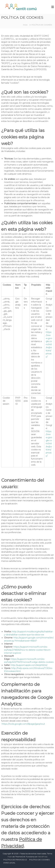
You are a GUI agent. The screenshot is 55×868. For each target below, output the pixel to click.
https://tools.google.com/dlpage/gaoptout (23, 724)
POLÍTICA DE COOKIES (39, 860)
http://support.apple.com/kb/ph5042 (29, 665)
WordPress (43, 857)
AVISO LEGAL (9, 863)
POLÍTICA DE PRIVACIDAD (15, 860)
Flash (10, 857)
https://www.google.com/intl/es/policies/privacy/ (49, 344)
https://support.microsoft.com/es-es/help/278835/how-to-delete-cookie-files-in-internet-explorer (27, 650)
